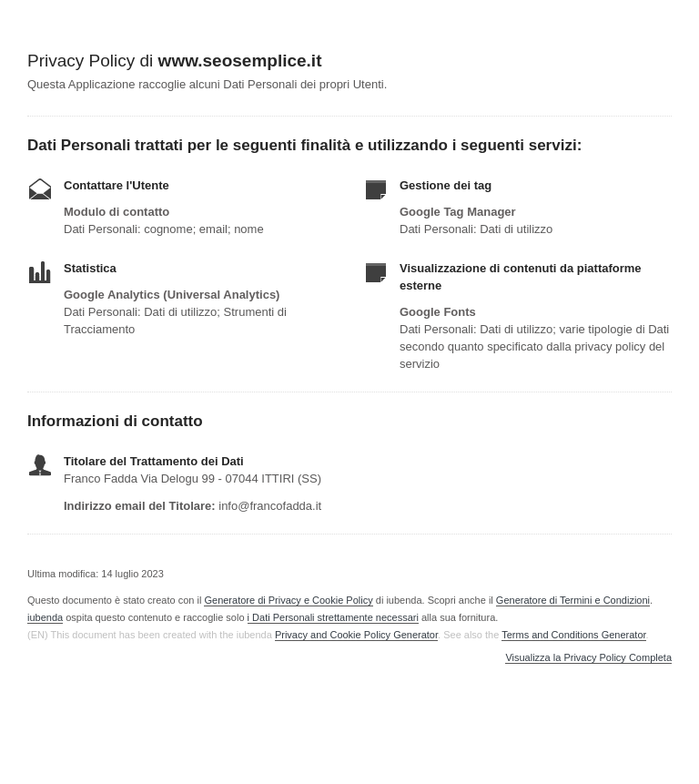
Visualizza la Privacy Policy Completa (588, 658)
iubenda (45, 617)
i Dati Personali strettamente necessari (333, 617)
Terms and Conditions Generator (573, 635)
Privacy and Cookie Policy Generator (356, 635)
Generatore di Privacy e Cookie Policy (288, 600)
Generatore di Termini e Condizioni (573, 600)
